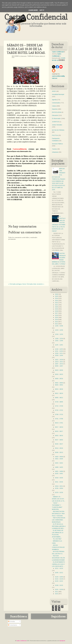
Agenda (54, 100)
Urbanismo (55, 152)
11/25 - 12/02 (59, 345)
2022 (56, 303)
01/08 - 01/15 (59, 585)
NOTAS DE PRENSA (58, 130)
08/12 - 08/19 (59, 393)
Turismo (54, 149)
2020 (56, 307)
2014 (56, 320)
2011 (56, 592)
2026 (56, 294)
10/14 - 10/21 (59, 362)
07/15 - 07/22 (59, 410)
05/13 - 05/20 (59, 448)
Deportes (55, 109)
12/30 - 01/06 (59, 326)
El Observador (23, 56)
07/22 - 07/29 (59, 406)
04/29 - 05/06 (59, 457)
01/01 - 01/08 (59, 589)
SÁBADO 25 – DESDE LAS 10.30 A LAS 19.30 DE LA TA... (59, 499)
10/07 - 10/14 (59, 364)
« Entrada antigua (15, 284)
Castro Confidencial (36, 17)
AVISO (54, 91)
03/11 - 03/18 (59, 482)
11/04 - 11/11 (59, 353)
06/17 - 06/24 (59, 427)
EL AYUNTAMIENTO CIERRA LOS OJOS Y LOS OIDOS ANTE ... (58, 564)
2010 (56, 594)
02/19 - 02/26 (59, 492)
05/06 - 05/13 (59, 452)
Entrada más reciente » (35, 284)
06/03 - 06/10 (59, 436)
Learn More (33, 10)
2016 (56, 315)
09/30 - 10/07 (59, 366)
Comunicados (56, 103)
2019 (56, 309)
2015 (56, 317)
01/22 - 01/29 (59, 579)
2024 (56, 298)
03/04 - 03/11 (59, 486)
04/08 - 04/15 (59, 467)
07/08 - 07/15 (59, 414)
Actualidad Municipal (58, 94)
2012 (56, 324)
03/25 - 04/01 (59, 474)
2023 (56, 301)
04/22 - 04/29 (59, 459)
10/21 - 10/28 (59, 360)
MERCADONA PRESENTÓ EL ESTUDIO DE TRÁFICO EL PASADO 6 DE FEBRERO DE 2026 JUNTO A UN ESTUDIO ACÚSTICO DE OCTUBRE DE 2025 (59, 179)
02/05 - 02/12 (59, 573)
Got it (42, 10)
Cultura (54, 106)
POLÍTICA (55, 135)
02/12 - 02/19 (59, 568)
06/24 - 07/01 (59, 423)
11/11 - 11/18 (59, 351)
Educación (55, 115)
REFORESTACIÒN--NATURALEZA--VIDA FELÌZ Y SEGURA (59, 514)
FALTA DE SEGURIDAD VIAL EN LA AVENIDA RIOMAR (58, 558)
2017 (56, 313)
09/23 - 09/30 (59, 370)
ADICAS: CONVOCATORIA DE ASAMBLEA (58, 547)
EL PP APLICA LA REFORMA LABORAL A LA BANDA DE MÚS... (59, 526)
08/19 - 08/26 (59, 389)
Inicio (24, 284)
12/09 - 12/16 (59, 339)
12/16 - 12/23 (59, 334)
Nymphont (62, 641)
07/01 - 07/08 (59, 419)
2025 (56, 296)
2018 (56, 311)
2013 (56, 322)
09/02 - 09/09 (59, 383)
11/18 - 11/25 (59, 349)
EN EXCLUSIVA (57, 112)
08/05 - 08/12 (59, 398)
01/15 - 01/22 (59, 581)
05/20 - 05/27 (59, 444)
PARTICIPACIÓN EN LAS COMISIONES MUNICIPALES (59, 520)
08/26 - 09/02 (59, 385)
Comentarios (13, 625)
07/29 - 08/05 (59, 402)
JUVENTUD (56, 122)
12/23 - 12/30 (59, 330)
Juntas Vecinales (57, 125)
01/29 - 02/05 (59, 577)
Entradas (11, 621)
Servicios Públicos (57, 144)
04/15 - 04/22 (59, 463)
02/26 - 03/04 (59, 488)
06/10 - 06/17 (59, 431)
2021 (56, 305)
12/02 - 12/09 (59, 341)
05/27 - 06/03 (59, 440)
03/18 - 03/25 (59, 478)
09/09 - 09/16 (59, 379)
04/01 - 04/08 (59, 471)
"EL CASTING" (57, 539)
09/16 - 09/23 (59, 374)
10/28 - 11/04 (59, 355)
